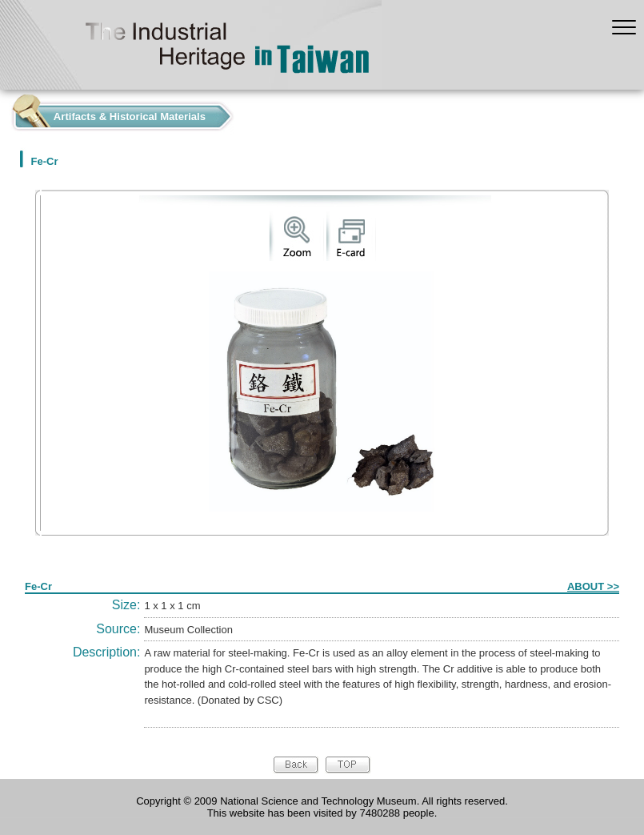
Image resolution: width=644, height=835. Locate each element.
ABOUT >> (593, 586)
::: (4, 112)
